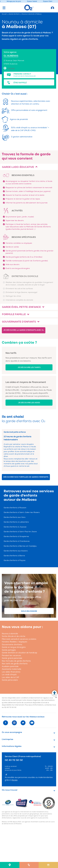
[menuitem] (10, 865)
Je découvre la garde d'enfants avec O (24, 330)
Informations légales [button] (12, 746)
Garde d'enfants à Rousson (15, 508)
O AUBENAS (11, 56)
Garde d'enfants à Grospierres (16, 536)
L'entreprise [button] (7, 739)
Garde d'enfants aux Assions (16, 551)
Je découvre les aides (29, 403)
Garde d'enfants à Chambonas (17, 541)
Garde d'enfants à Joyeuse (15, 527)
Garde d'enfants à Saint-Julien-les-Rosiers (22, 512)
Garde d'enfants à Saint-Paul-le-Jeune (20, 532)
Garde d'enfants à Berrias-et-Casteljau (20, 546)
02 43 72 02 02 (10, 707)
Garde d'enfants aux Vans (15, 517)
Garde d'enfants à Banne (14, 556)
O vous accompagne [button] (12, 732)
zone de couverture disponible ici (30, 703)
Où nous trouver (10, 790)
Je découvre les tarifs (29, 367)
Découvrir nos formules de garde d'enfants (26, 477)
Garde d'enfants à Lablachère (16, 522)
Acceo (15, 780)
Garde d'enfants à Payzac (15, 560)
